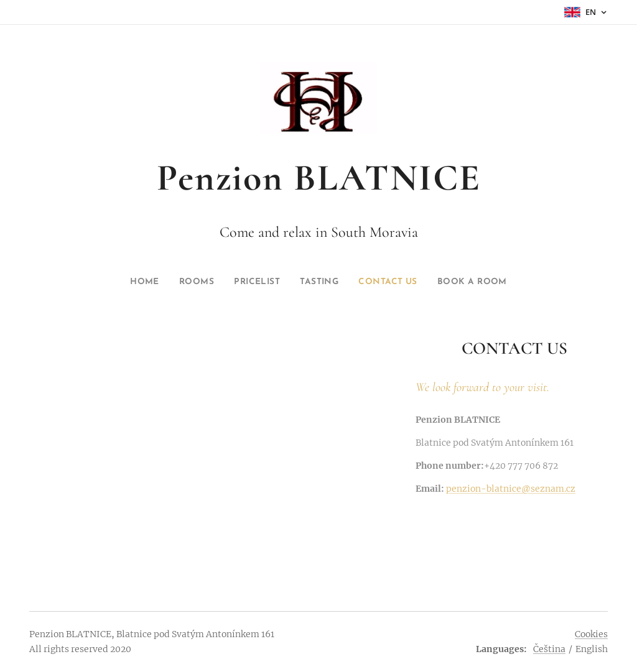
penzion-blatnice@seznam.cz (511, 489)
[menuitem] (129, 282)
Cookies (591, 634)
